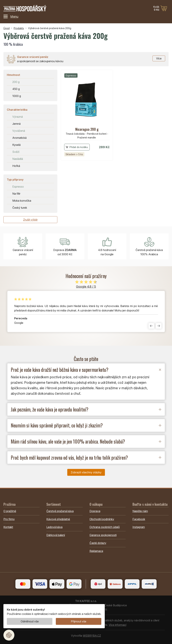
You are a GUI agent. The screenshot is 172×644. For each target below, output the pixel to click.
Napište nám (140, 511)
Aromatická (19, 138)
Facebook (139, 519)
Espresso (18, 187)
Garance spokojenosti (103, 535)
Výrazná (18, 117)
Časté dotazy (98, 543)
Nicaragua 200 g (87, 129)
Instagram (139, 527)
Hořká (16, 166)
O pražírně (10, 511)
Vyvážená (19, 131)
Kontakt (8, 527)
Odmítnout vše (30, 621)
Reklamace (96, 551)
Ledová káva (54, 527)
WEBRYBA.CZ (92, 636)
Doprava (95, 511)
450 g (16, 89)
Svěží (16, 152)
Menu (11, 16)
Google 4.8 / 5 (86, 287)
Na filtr (16, 194)
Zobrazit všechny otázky (86, 472)
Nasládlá (18, 159)
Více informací (117, 625)
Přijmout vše (79, 621)
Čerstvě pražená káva (60, 511)
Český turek (20, 208)
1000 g (17, 96)
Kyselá (16, 145)
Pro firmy (9, 519)
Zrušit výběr (30, 220)
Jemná (16, 124)
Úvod (7, 28)
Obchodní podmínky (102, 519)
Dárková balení (56, 535)
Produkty (19, 28)
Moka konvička (22, 201)
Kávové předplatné (58, 519)
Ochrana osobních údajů (105, 527)
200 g (16, 82)
